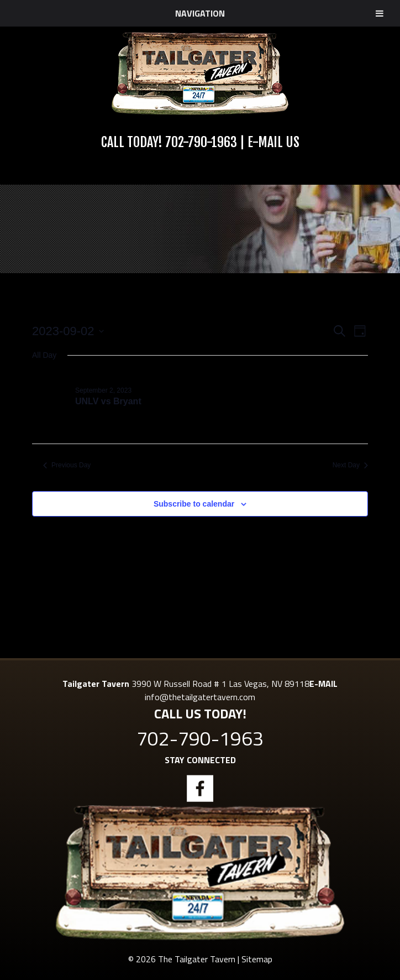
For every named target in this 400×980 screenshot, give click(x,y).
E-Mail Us (273, 142)
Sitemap (257, 959)
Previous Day (67, 465)
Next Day (350, 465)
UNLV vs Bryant (108, 401)
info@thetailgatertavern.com (200, 697)
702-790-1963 (201, 142)
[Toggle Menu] (380, 13)
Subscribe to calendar (194, 504)
